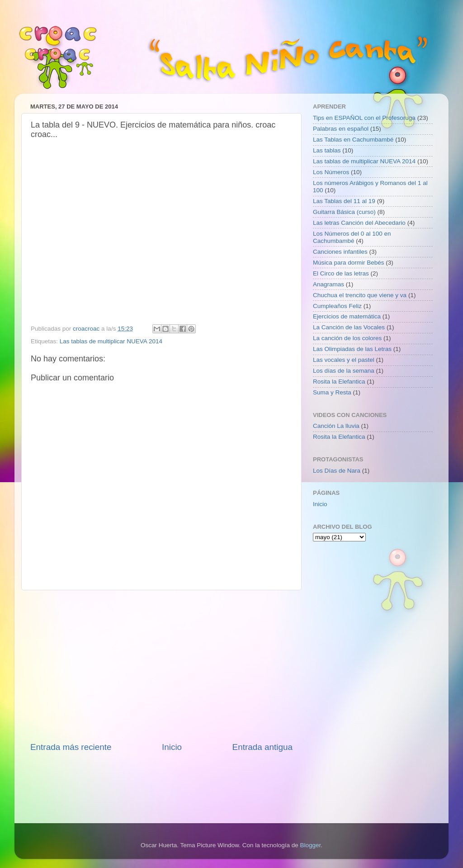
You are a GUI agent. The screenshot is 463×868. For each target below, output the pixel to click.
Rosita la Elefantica (339, 382)
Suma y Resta (332, 392)
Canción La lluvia (336, 426)
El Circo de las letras (341, 273)
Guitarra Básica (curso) (344, 212)
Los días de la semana (344, 371)
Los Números (331, 172)
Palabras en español (341, 129)
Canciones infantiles (340, 252)
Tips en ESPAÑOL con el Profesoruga (364, 118)
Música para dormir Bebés (349, 263)
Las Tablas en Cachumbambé (353, 140)
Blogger (310, 845)
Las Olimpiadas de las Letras (352, 349)
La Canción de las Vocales (349, 327)
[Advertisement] (161, 666)
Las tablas (327, 150)
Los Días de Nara (337, 471)
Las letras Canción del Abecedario (359, 223)
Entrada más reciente (71, 747)
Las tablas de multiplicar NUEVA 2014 (111, 341)
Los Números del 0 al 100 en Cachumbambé (352, 237)
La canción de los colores (347, 338)
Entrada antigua (262, 747)
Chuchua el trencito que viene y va (360, 295)
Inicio (172, 747)
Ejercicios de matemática (347, 316)
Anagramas (328, 284)
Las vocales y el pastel (344, 360)
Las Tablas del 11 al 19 (344, 201)
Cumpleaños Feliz (337, 306)
